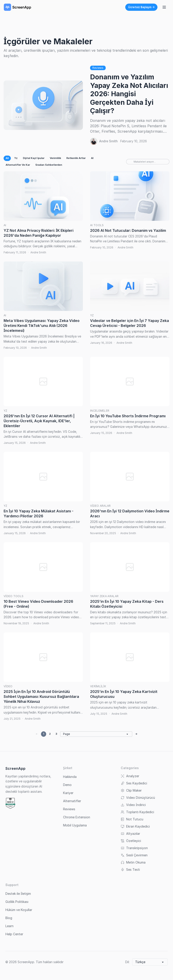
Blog (9, 918)
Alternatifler (72, 801)
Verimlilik (55, 158)
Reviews (98, 68)
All (7, 158)
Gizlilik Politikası (17, 902)
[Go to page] (96, 734)
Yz (16, 158)
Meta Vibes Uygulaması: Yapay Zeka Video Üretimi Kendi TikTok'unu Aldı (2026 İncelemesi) (42, 326)
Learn (9, 926)
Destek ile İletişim (18, 894)
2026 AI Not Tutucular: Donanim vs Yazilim (128, 230)
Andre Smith (108, 141)
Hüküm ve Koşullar (19, 910)
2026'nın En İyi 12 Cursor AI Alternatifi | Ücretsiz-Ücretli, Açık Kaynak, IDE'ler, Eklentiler (39, 421)
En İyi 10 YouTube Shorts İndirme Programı (128, 416)
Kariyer (68, 793)
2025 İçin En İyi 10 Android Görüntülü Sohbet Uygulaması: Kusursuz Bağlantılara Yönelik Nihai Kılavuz (41, 696)
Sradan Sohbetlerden (49, 165)
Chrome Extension (77, 817)
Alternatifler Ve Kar (18, 165)
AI (92, 158)
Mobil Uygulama (75, 825)
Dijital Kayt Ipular (34, 158)
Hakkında (70, 777)
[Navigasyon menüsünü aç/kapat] (164, 7)
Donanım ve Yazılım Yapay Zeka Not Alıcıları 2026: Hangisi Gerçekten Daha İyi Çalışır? (129, 94)
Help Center (14, 934)
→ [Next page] (136, 734)
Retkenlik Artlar (76, 158)
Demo (67, 785)
